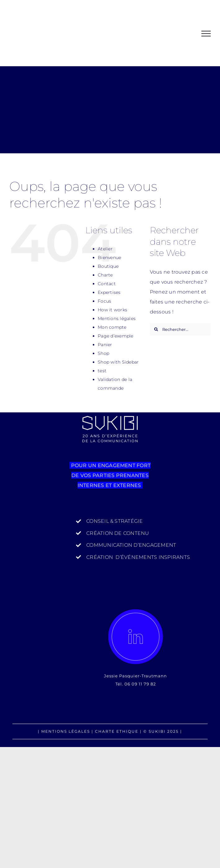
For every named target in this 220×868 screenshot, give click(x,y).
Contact (107, 284)
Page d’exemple (115, 336)
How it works (112, 310)
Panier (105, 345)
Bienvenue (109, 258)
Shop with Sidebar (118, 362)
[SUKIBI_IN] (136, 637)
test (102, 371)
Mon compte (112, 327)
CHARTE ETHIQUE (117, 731)
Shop (103, 353)
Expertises (109, 292)
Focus (104, 301)
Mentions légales (117, 318)
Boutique (108, 266)
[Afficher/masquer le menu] (206, 34)
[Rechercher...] (180, 329)
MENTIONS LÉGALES (66, 731)
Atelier (105, 249)
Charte (105, 275)
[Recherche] (156, 329)
